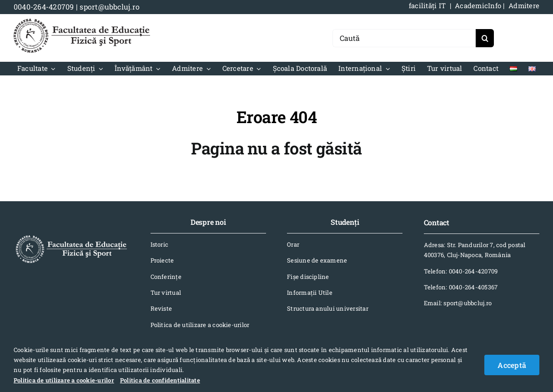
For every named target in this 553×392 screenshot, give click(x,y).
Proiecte (162, 260)
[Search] (485, 38)
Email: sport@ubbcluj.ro (458, 303)
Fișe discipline (308, 277)
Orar (293, 244)
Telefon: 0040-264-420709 (461, 271)
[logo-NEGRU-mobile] (82, 22)
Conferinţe (166, 277)
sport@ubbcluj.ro (110, 7)
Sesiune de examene (317, 260)
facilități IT (427, 5)
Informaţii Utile (310, 293)
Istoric (160, 244)
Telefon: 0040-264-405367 (461, 287)
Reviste (161, 308)
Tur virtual (166, 293)
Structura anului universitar (328, 308)
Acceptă (512, 365)
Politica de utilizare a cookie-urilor (200, 325)
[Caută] (404, 38)
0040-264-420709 (44, 7)
